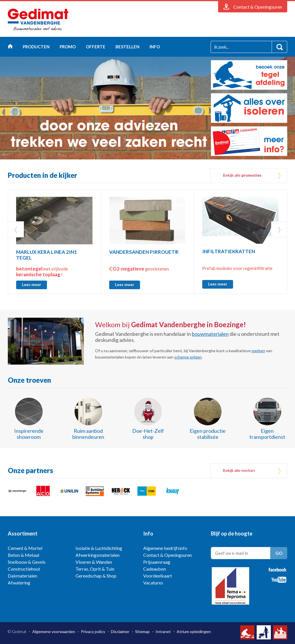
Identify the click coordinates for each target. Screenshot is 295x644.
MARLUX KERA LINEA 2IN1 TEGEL (47, 255)
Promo (68, 47)
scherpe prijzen (188, 357)
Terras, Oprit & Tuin (95, 569)
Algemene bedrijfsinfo (165, 548)
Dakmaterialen (22, 576)
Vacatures (153, 583)
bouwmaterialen (210, 334)
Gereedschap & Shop (96, 576)
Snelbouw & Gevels (27, 562)
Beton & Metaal (23, 555)
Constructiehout (24, 569)
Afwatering (19, 583)
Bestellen (127, 47)
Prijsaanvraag (157, 562)
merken (258, 351)
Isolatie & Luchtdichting (99, 548)
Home (10, 48)
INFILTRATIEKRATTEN (229, 251)
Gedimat (38, 20)
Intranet (163, 631)
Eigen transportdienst (267, 434)
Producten (36, 47)
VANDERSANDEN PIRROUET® (144, 252)
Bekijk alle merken (239, 470)
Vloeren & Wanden (94, 562)
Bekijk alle (242, 175)
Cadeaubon (155, 569)
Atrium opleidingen (194, 631)
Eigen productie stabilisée (208, 434)
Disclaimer (120, 631)
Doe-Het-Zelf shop (148, 434)
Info (155, 47)
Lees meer (32, 284)
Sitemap (142, 631)
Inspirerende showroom (29, 434)
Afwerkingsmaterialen (98, 555)
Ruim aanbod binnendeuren (88, 434)
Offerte (96, 47)
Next (279, 229)
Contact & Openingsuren (168, 555)
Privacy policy (93, 631)
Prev (16, 229)
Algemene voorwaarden (54, 631)
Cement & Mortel (25, 548)
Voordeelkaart (158, 576)
